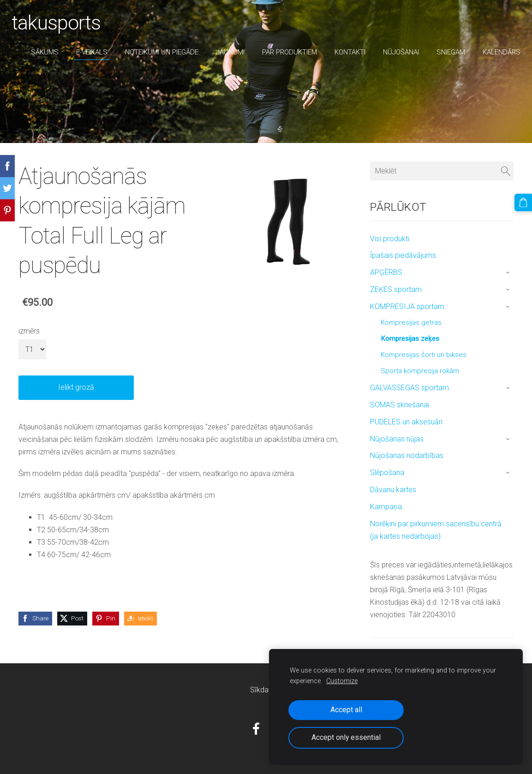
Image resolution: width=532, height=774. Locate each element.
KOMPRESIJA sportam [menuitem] (407, 307)
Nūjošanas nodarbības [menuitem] (407, 455)
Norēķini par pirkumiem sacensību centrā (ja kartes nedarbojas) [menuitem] (436, 530)
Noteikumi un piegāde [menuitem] (155, 55)
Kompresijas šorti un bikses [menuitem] (424, 355)
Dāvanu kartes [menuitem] (393, 490)
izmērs (29, 331)
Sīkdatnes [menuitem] (266, 690)
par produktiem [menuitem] (283, 55)
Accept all (346, 710)
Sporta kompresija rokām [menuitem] (420, 371)
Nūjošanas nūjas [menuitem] (397, 439)
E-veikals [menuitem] (85, 55)
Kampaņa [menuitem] (386, 507)
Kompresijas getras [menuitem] (411, 322)
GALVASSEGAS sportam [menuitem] (409, 388)
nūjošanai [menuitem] (394, 55)
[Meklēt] (442, 171)
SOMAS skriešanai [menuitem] (400, 405)
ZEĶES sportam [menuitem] (396, 289)
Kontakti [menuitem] (343, 55)
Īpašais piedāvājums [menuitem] (403, 255)
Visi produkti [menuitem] (390, 239)
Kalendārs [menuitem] (495, 55)
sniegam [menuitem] (444, 55)
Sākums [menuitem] (38, 55)
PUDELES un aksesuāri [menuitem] (406, 422)
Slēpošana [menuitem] (387, 473)
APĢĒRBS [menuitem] (386, 272)
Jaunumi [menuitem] (223, 55)
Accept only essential (346, 737)
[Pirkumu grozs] (524, 202)
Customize (342, 681)
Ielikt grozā (76, 387)
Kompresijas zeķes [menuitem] (410, 339)
